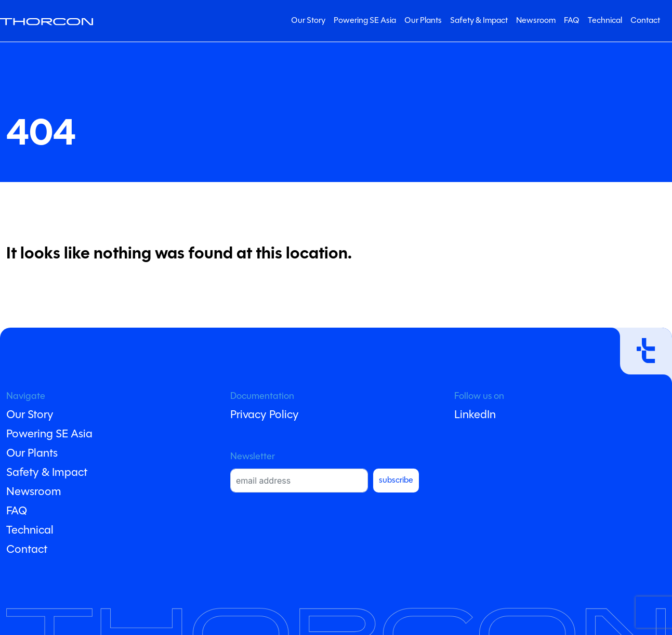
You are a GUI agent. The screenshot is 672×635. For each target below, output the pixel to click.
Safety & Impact (479, 21)
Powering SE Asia (365, 21)
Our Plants (423, 21)
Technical (605, 21)
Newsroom (536, 21)
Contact (645, 21)
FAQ (572, 21)
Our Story (308, 21)
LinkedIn (475, 415)
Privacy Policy (265, 415)
